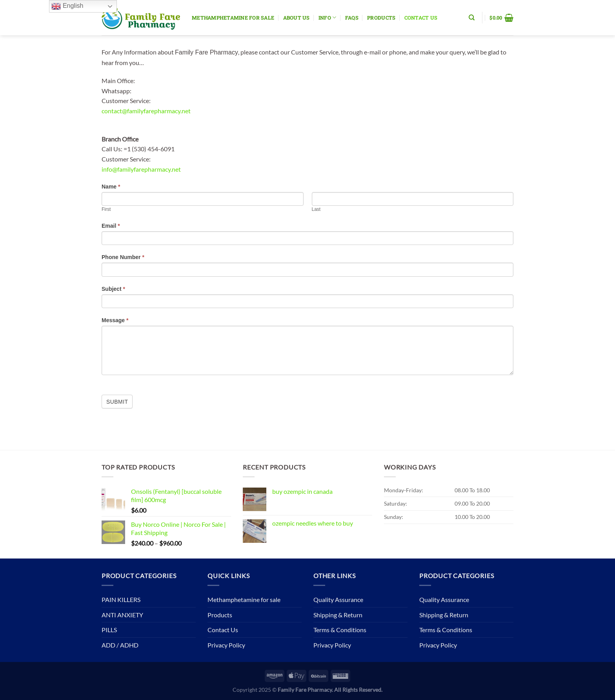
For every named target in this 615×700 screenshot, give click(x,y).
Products (381, 18)
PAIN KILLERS (121, 599)
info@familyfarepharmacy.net (141, 169)
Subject (113, 289)
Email (111, 226)
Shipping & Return (338, 615)
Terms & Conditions (340, 630)
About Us (297, 18)
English (67, 6)
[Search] (472, 18)
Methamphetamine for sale (233, 18)
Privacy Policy (226, 645)
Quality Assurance (338, 599)
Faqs (352, 18)
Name (111, 187)
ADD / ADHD (120, 645)
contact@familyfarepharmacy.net (146, 111)
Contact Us (421, 18)
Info (327, 17)
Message (115, 320)
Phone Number (123, 257)
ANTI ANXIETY (122, 615)
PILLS (109, 630)
